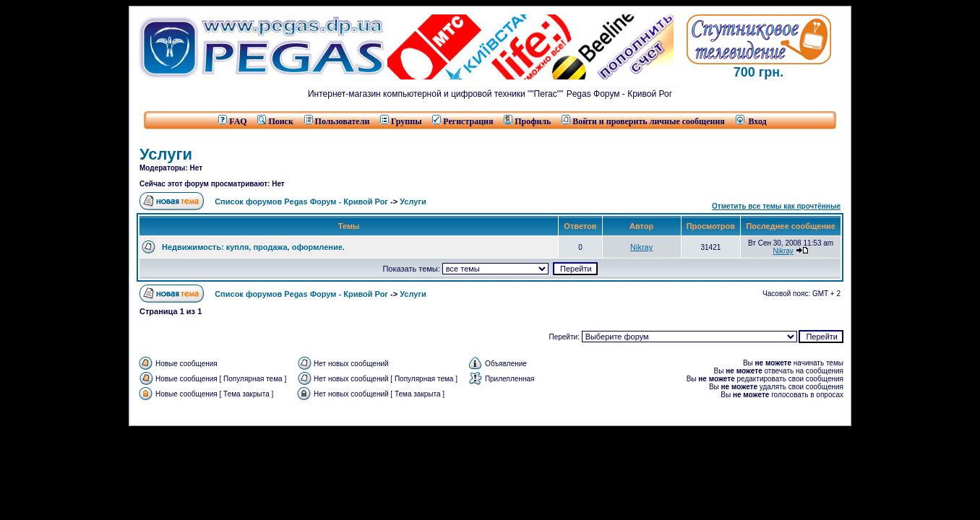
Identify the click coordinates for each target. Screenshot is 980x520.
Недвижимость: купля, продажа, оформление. (253, 247)
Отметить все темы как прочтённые (776, 206)
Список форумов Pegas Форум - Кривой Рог (301, 201)
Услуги (166, 154)
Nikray (641, 247)
